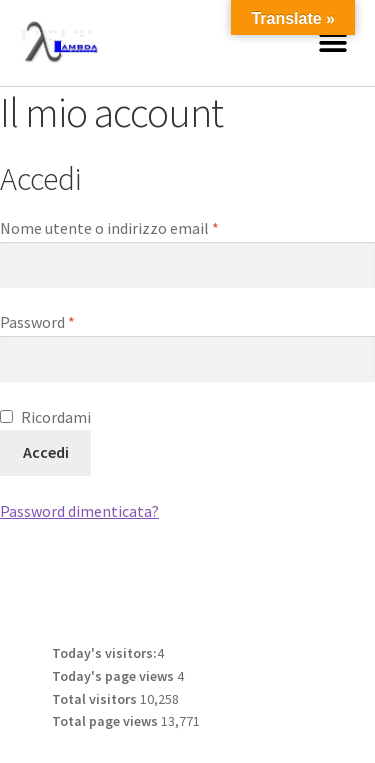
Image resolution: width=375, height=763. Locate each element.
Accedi (46, 452)
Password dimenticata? (79, 511)
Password (69, 321)
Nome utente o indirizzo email (141, 227)
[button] (332, 42)
